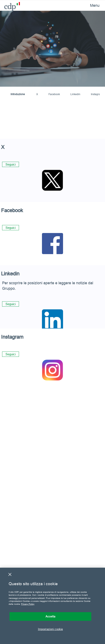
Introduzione (18, 94)
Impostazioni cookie (50, 629)
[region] (52, 606)
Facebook (54, 94)
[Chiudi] (10, 574)
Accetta (50, 616)
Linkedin (75, 94)
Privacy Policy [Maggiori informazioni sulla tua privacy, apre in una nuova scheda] (28, 604)
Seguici (11, 164)
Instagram (97, 94)
